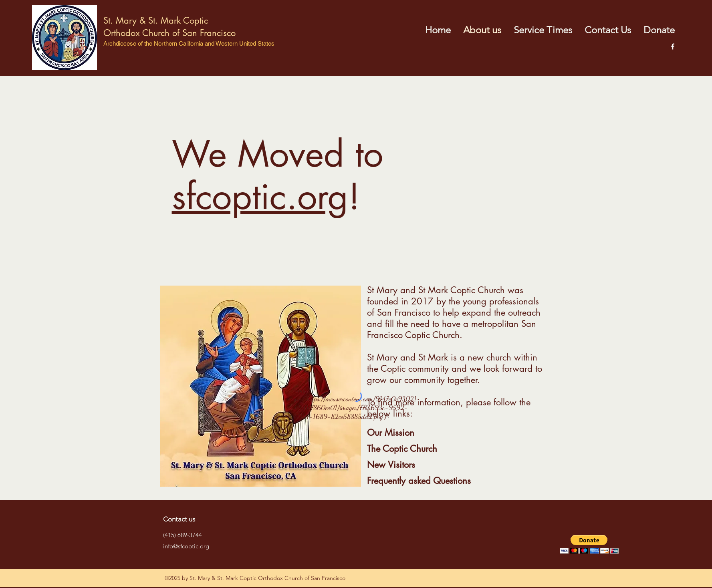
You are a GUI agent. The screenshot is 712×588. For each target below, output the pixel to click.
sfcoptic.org (260, 197)
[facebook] (673, 46)
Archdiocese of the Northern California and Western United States (189, 43)
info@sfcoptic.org (186, 546)
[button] (589, 544)
